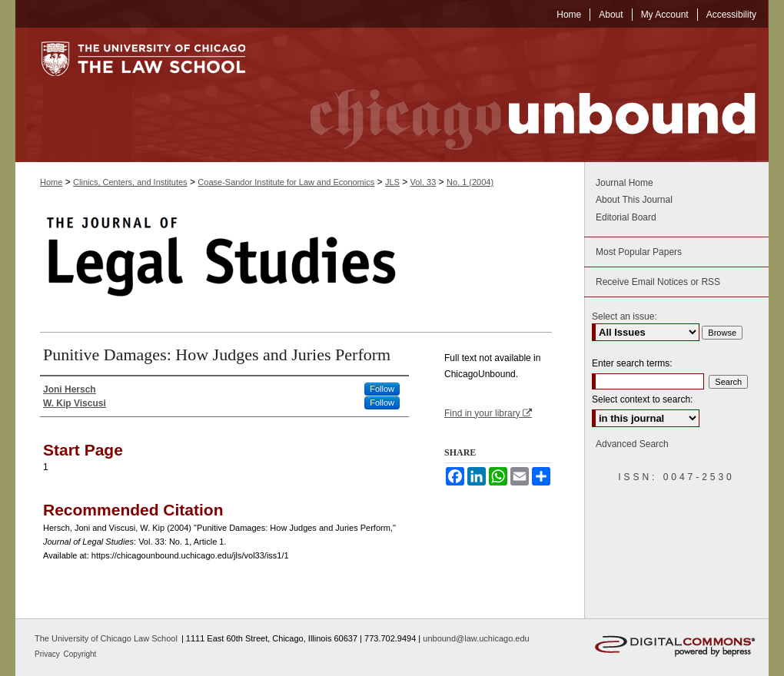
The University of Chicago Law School (106, 638)
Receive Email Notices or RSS (658, 282)
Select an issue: (625, 316)
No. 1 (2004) (470, 182)
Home (51, 182)
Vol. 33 (424, 182)
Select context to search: (642, 399)
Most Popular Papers (639, 252)
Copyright (80, 654)
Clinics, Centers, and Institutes (130, 182)
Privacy (48, 654)
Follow (382, 389)
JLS (392, 182)
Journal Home (625, 183)
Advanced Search (632, 444)
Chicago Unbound (519, 95)
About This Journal (634, 200)
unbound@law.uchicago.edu (476, 638)
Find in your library (488, 413)
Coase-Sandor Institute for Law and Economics (286, 182)
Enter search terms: (632, 363)
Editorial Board (626, 217)
